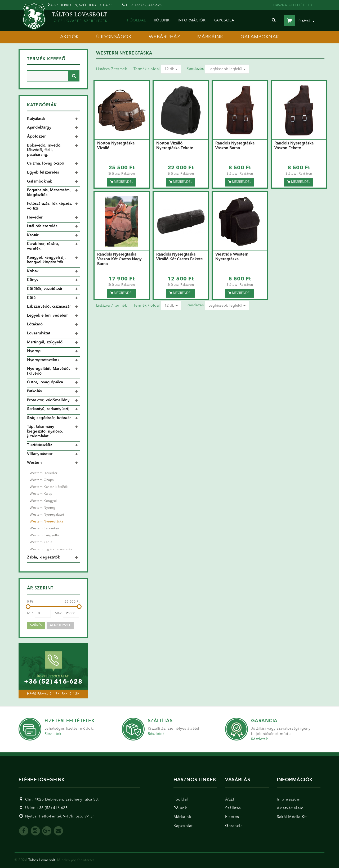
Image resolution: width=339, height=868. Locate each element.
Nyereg (34, 351)
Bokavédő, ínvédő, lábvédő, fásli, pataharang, (44, 150)
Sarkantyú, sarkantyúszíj (48, 409)
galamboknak (260, 37)
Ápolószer (36, 137)
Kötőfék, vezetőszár (45, 289)
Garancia (234, 826)
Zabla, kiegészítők (43, 557)
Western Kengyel (43, 501)
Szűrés (36, 625)
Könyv (33, 280)
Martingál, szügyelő (45, 342)
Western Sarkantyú (44, 529)
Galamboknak (39, 181)
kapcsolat (225, 20)
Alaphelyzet (60, 625)
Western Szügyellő (44, 535)
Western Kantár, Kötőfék (49, 487)
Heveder (35, 217)
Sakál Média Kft (292, 817)
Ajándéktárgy (39, 128)
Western (34, 463)
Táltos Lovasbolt (42, 860)
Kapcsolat (183, 826)
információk (192, 20)
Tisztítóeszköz (39, 445)
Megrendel (122, 182)
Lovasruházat (39, 333)
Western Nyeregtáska (46, 522)
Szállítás (233, 808)
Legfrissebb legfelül (227, 69)
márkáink (210, 37)
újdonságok (114, 37)
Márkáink (182, 817)
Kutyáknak (36, 119)
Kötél (32, 298)
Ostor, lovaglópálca (45, 382)
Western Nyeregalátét (47, 515)
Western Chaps (42, 480)
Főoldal (137, 20)
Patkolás (34, 391)
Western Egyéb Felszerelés (51, 549)
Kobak (33, 271)
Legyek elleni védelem (48, 316)
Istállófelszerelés (42, 226)
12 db (171, 69)
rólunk (162, 20)
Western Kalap (41, 494)
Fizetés (232, 817)
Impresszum (289, 800)
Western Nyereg (43, 508)
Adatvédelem (290, 808)
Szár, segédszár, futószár (49, 418)
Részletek (53, 734)
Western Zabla (41, 542)
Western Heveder (44, 473)
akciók (70, 37)
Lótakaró (35, 324)
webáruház (164, 37)
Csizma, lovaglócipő (46, 163)
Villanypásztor (40, 454)
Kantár (33, 235)
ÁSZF (230, 800)
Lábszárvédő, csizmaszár (49, 307)
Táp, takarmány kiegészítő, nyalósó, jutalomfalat (45, 431)
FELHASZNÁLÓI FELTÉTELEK (290, 5)
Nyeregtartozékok (43, 360)
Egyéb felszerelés (43, 172)
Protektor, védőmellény (48, 400)
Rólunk (180, 808)
